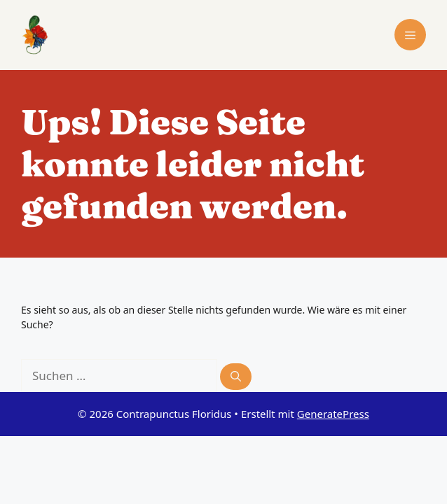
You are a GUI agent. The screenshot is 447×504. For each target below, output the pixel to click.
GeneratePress (333, 414)
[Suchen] (236, 377)
